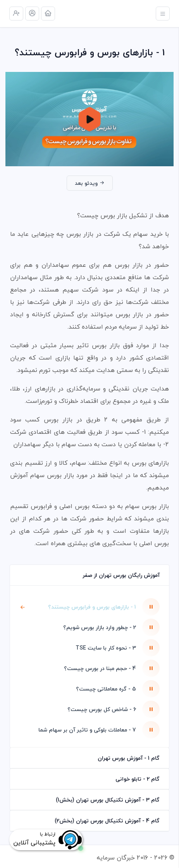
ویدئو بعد (90, 183)
